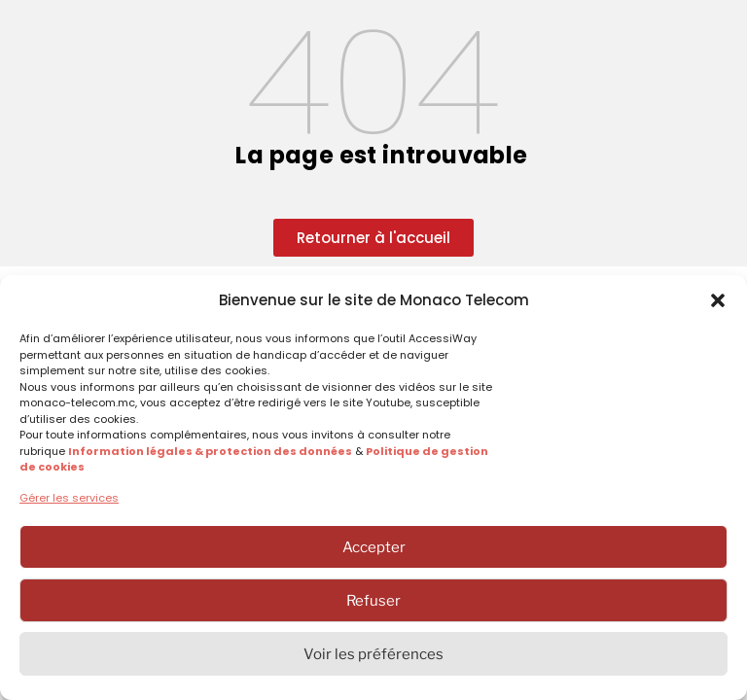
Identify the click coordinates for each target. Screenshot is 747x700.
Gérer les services (69, 498)
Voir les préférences (373, 654)
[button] (718, 300)
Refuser (373, 601)
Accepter (374, 547)
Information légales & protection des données (210, 451)
